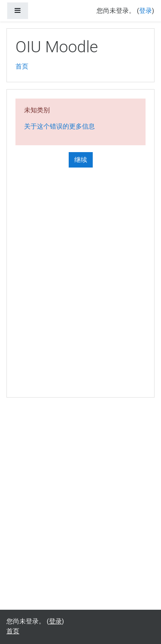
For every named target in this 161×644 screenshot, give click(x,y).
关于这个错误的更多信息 (59, 126)
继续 (81, 160)
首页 (22, 66)
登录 (146, 11)
